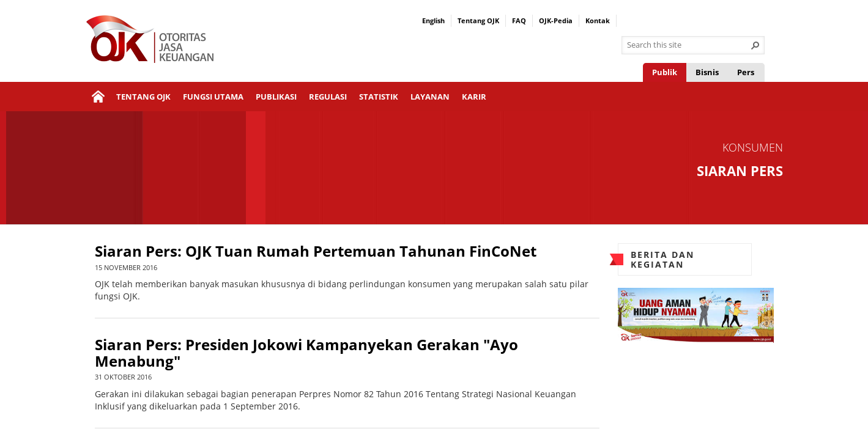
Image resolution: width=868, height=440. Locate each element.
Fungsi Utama (213, 97)
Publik (665, 72)
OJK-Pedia (556, 20)
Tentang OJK (478, 20)
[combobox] (688, 45)
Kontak (598, 20)
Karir (474, 97)
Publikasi (276, 97)
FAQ (519, 20)
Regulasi (328, 97)
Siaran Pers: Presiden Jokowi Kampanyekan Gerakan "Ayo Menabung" (306, 353)
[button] (755, 45)
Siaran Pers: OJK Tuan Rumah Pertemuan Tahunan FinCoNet (316, 251)
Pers (746, 72)
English (433, 20)
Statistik (379, 97)
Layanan (430, 97)
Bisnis (707, 72)
